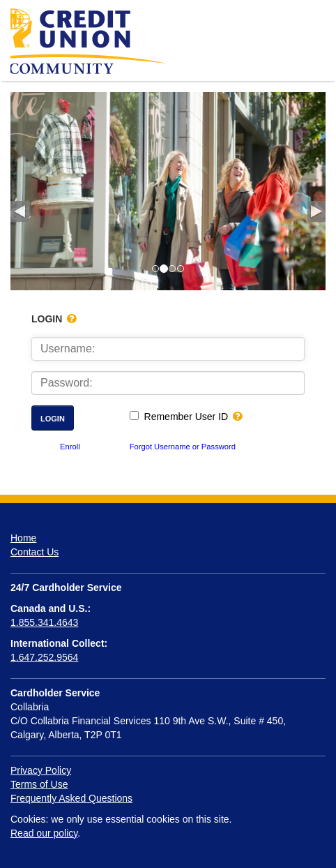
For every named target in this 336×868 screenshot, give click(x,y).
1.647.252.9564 (44, 657)
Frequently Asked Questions (71, 798)
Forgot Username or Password (183, 447)
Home (23, 538)
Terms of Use (39, 784)
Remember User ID (186, 417)
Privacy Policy (41, 770)
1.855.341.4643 (44, 622)
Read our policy (44, 833)
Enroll (70, 447)
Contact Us (35, 552)
